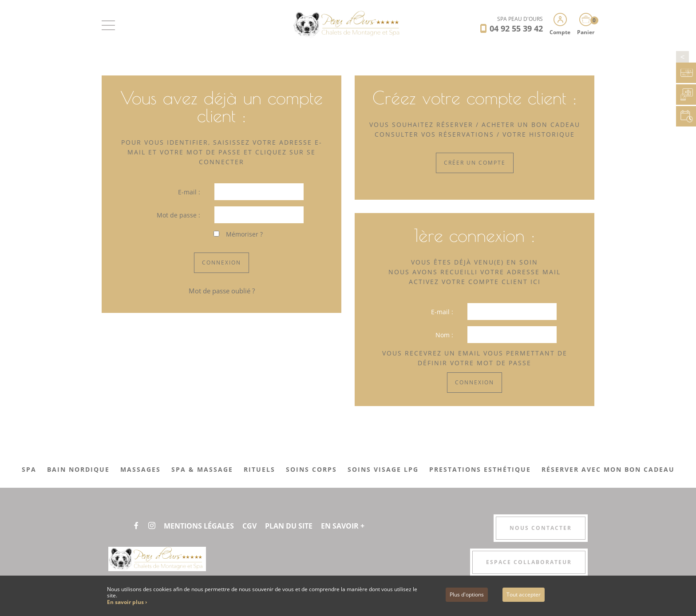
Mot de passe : (178, 215)
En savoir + (343, 526)
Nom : (444, 335)
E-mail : (189, 192)
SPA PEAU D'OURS (520, 19)
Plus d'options (467, 594)
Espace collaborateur (529, 562)
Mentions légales (199, 526)
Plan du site (289, 526)
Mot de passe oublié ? (222, 291)
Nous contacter (541, 528)
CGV (249, 526)
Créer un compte (475, 163)
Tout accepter (524, 594)
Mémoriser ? (244, 234)
